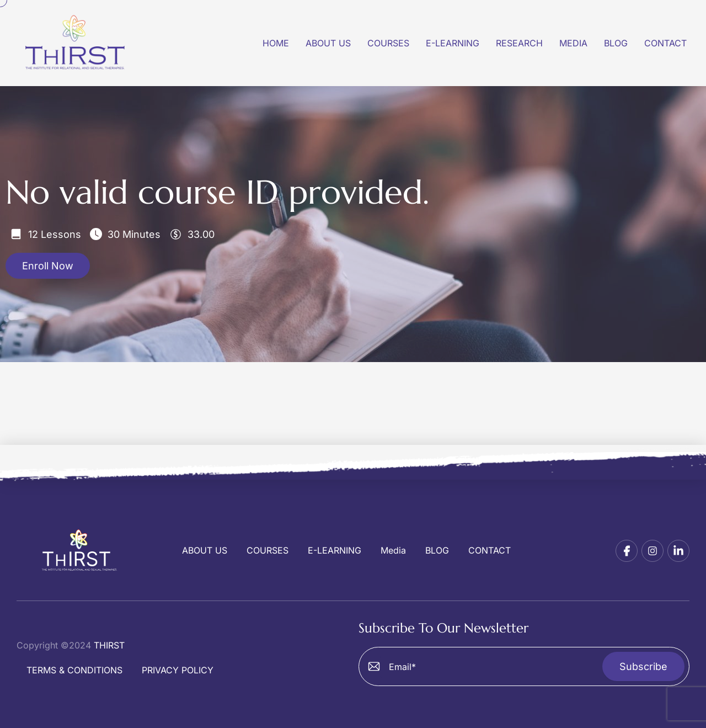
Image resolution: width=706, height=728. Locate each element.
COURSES (268, 551)
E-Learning (453, 43)
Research (519, 43)
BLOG (437, 551)
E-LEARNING (335, 551)
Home (276, 43)
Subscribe (643, 666)
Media (573, 43)
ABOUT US (205, 551)
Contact (665, 43)
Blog (616, 43)
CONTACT (490, 551)
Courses (388, 43)
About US (328, 43)
